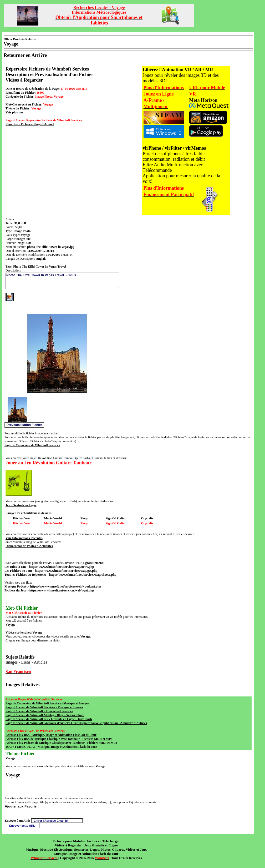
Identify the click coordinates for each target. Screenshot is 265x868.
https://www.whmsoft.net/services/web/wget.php (62, 590)
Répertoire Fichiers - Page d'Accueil (30, 124)
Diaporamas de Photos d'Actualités (29, 546)
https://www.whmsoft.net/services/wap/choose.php (83, 575)
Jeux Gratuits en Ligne (21, 505)
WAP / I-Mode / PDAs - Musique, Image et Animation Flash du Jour (51, 747)
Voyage (13, 775)
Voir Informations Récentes (24, 538)
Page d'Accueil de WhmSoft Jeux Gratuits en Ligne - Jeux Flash (49, 719)
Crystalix (147, 518)
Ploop (84, 518)
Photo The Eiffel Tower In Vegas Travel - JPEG (62, 281)
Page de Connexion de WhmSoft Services (32, 445)
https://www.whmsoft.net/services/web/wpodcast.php (66, 586)
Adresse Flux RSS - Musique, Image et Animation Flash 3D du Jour (51, 735)
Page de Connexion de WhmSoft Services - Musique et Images (47, 703)
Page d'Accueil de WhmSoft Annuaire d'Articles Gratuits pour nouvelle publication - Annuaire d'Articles (76, 723)
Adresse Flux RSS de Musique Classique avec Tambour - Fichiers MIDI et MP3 (59, 739)
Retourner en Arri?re (25, 55)
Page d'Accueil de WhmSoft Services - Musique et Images (44, 707)
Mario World (53, 518)
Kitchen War (22, 518)
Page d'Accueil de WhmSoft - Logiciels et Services (39, 711)
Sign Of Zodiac (116, 518)
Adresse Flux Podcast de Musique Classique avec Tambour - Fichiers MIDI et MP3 (61, 743)
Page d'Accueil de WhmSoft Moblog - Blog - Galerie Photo (45, 715)
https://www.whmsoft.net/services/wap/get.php (66, 571)
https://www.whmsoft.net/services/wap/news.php (62, 567)
